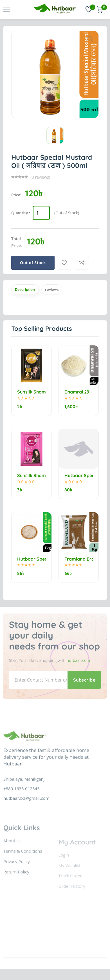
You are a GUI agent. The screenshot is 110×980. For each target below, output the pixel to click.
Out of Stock (33, 263)
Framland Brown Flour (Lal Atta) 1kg (79, 559)
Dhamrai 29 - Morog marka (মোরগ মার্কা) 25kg (79, 392)
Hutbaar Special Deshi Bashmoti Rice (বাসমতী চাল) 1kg (32, 559)
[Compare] (82, 263)
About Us (12, 864)
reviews (52, 289)
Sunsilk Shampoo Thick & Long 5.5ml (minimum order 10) (32, 476)
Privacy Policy (17, 884)
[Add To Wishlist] (64, 263)
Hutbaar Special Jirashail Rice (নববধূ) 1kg (79, 476)
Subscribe (84, 680)
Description (25, 289)
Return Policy (16, 895)
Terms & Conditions (23, 874)
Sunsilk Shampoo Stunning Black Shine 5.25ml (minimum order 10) (32, 392)
